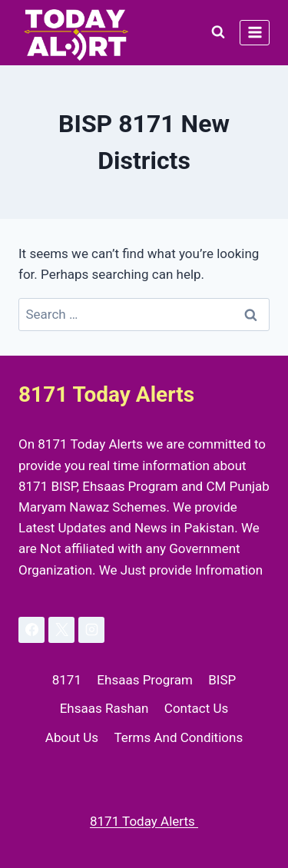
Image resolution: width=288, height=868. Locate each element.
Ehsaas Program (144, 680)
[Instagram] (91, 630)
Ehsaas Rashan (104, 708)
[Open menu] (255, 33)
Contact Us (196, 708)
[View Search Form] (218, 32)
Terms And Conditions (178, 737)
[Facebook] (31, 630)
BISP (222, 680)
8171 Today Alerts (144, 821)
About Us (72, 737)
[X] (61, 630)
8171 (67, 680)
